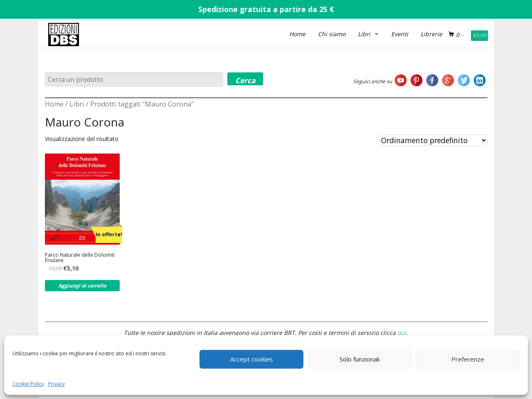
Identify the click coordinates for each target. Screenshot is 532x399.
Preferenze (468, 359)
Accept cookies (252, 359)
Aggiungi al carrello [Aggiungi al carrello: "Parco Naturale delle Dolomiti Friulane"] (82, 286)
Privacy (57, 384)
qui (402, 333)
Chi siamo (332, 34)
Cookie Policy (28, 384)
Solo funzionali (360, 359)
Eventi (400, 34)
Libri (364, 34)
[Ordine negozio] (433, 140)
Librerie (431, 34)
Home (297, 34)
